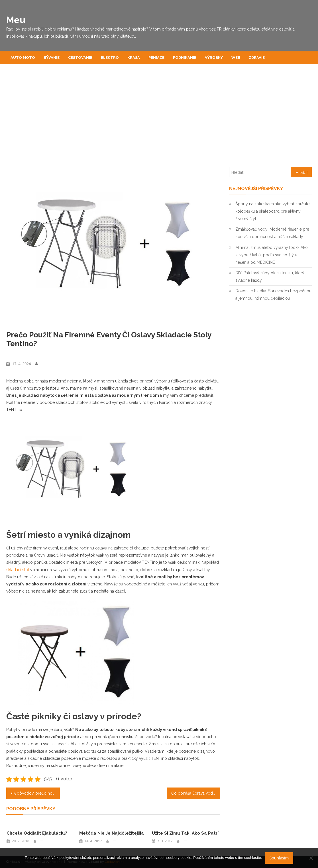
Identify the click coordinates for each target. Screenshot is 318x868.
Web (236, 58)
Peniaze (156, 58)
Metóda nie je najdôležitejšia (112, 833)
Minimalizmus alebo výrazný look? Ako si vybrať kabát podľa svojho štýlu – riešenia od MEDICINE (272, 255)
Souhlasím (279, 858)
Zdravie (257, 58)
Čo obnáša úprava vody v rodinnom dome (196, 793)
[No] (311, 858)
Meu (16, 20)
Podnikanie (185, 58)
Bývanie (52, 58)
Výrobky (214, 58)
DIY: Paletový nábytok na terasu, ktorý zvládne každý (270, 277)
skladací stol (18, 570)
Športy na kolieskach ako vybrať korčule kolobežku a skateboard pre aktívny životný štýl (272, 211)
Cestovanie (80, 58)
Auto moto (23, 58)
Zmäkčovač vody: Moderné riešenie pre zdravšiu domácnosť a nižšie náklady (272, 233)
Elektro (110, 58)
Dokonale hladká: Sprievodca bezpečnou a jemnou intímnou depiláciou (273, 295)
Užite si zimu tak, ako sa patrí (185, 833)
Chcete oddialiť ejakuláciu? (37, 833)
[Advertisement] (159, 118)
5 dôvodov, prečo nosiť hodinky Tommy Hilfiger (37, 793)
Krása (134, 58)
